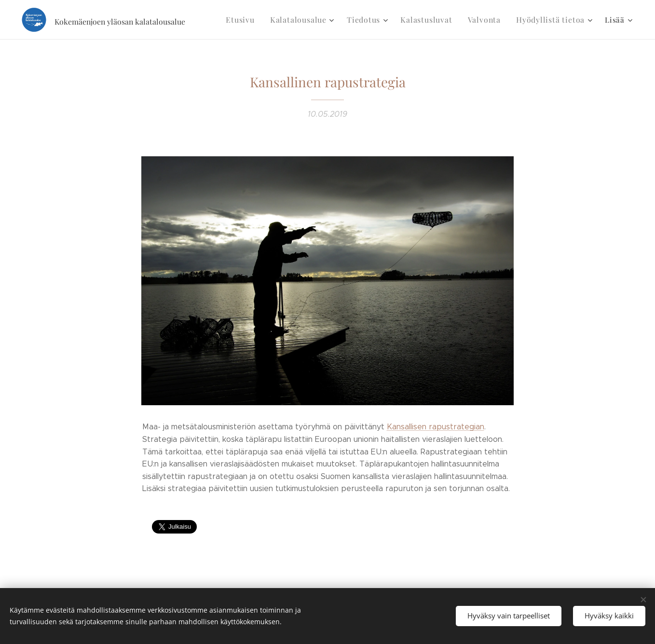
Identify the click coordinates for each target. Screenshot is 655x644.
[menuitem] (256, 20)
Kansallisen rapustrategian (436, 427)
